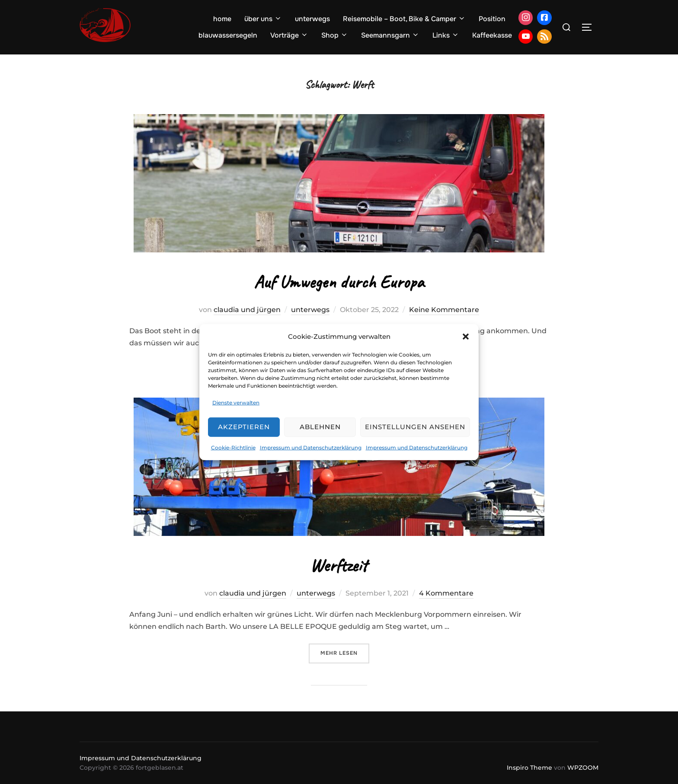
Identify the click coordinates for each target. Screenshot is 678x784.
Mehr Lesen (345, 652)
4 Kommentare (446, 593)
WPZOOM (583, 768)
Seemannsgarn (390, 35)
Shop (335, 35)
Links (446, 35)
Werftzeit (339, 566)
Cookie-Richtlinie (233, 448)
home (222, 19)
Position (492, 19)
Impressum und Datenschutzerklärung (311, 448)
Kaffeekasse (492, 35)
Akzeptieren (244, 427)
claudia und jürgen (247, 310)
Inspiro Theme (529, 768)
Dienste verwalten (236, 403)
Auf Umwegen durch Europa (339, 282)
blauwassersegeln (228, 35)
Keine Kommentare (444, 310)
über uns (263, 19)
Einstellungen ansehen (415, 427)
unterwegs (312, 19)
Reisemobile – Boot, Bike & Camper (404, 19)
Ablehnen (320, 427)
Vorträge (289, 35)
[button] (466, 336)
